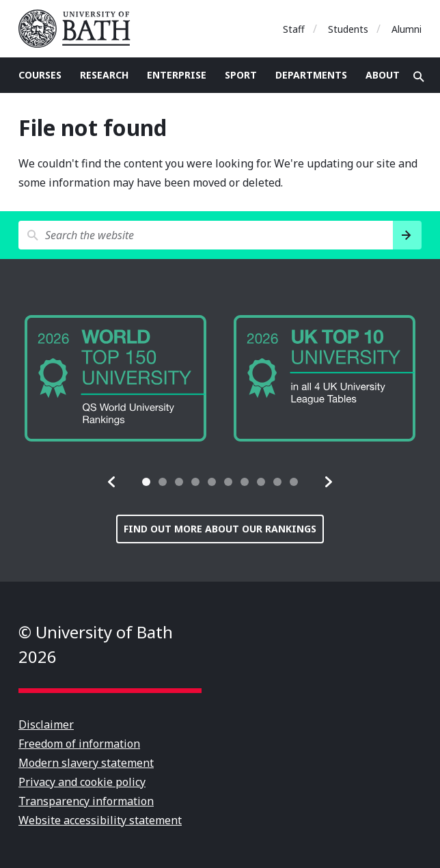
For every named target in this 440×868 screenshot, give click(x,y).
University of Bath (80, 29)
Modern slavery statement (86, 763)
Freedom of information (79, 744)
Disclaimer (46, 724)
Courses (40, 75)
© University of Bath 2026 (96, 644)
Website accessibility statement (100, 820)
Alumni (407, 29)
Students (348, 29)
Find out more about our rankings (220, 529)
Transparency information (86, 801)
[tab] (146, 482)
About (383, 75)
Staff (294, 29)
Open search (419, 77)
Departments (311, 75)
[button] (112, 482)
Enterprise (177, 75)
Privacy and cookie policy (82, 782)
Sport (241, 75)
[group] (115, 378)
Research (104, 75)
